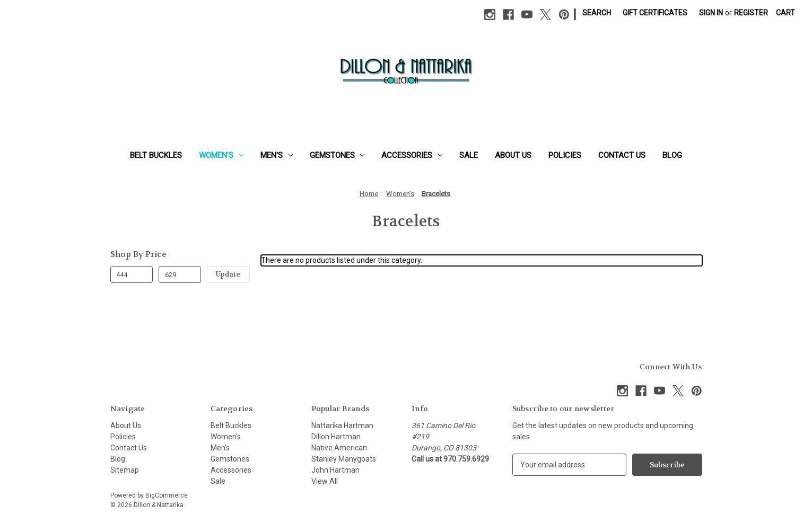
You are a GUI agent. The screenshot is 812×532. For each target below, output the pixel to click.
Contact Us (622, 155)
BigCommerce (167, 495)
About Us (513, 155)
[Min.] (132, 274)
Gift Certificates (655, 13)
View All (325, 481)
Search (597, 13)
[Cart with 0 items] (785, 13)
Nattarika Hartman (342, 425)
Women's (221, 155)
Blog (672, 155)
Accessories (412, 155)
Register (751, 13)
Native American (339, 448)
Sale (469, 155)
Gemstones (337, 155)
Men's (277, 155)
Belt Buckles (156, 155)
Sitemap (125, 470)
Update (228, 274)
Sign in (711, 13)
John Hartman (335, 470)
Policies (565, 155)
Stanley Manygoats (344, 459)
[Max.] (180, 274)
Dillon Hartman (336, 437)
